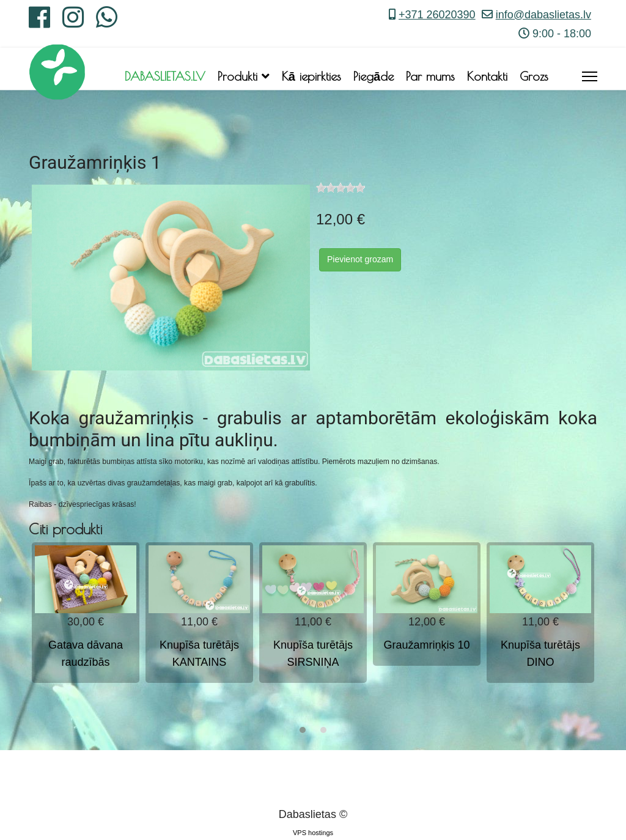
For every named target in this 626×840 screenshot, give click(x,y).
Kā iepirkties (311, 76)
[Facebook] (39, 22)
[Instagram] (73, 22)
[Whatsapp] (107, 22)
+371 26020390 (437, 15)
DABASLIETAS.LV (165, 76)
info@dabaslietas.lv (543, 15)
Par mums (430, 76)
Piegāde (374, 76)
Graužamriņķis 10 (426, 645)
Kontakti (487, 76)
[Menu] (590, 76)
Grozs (534, 76)
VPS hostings (313, 833)
